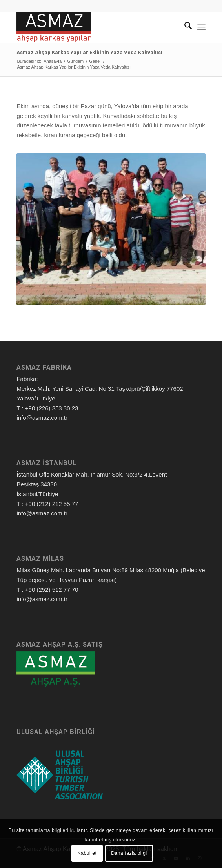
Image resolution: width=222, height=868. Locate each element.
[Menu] (201, 27)
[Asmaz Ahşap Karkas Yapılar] (92, 27)
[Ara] (184, 27)
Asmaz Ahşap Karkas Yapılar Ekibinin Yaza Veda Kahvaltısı (89, 52)
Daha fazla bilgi (129, 853)
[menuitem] (184, 27)
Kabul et (87, 853)
